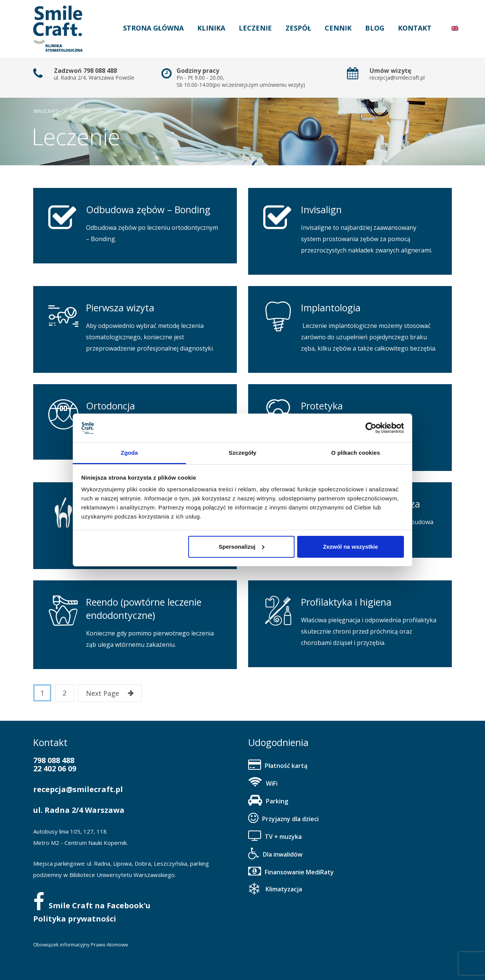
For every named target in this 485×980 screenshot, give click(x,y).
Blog (375, 28)
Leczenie (255, 28)
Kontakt (415, 28)
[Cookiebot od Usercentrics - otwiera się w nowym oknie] (371, 428)
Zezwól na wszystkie (350, 547)
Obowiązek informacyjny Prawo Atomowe (81, 945)
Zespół (298, 28)
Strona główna (153, 28)
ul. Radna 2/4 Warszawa (79, 810)
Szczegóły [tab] (242, 453)
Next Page (110, 693)
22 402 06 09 (55, 768)
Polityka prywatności (75, 919)
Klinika (211, 28)
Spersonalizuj (242, 547)
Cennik (338, 28)
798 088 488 (54, 760)
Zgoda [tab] (129, 453)
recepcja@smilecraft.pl (78, 789)
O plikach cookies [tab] (355, 453)
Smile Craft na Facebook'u (92, 905)
